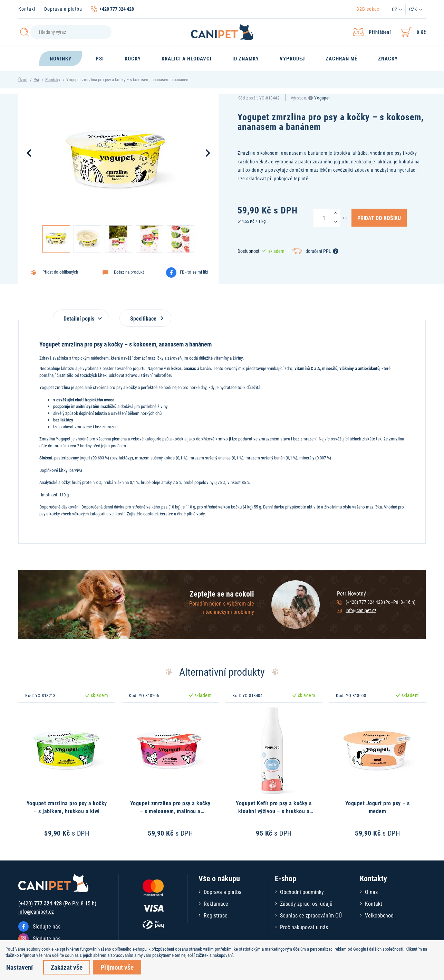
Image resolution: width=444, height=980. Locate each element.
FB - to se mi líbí (194, 272)
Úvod (23, 79)
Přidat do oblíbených (60, 272)
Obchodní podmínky (302, 892)
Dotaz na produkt (129, 272)
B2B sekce (368, 9)
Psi (36, 79)
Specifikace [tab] (145, 318)
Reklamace (216, 903)
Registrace (216, 915)
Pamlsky (53, 79)
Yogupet (322, 98)
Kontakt (27, 9)
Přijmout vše (117, 967)
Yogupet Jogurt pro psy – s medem (378, 807)
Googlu (360, 949)
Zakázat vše (67, 967)
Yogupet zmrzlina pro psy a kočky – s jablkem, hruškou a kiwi (67, 807)
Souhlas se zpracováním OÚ (311, 915)
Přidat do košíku (379, 218)
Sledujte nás (47, 926)
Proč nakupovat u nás (304, 927)
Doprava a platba (63, 9)
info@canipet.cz (361, 610)
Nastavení (20, 967)
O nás (371, 892)
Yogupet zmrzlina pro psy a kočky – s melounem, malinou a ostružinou (170, 811)
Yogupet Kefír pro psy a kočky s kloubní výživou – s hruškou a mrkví (274, 811)
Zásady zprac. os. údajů (306, 903)
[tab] (81, 315)
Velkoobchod (379, 915)
